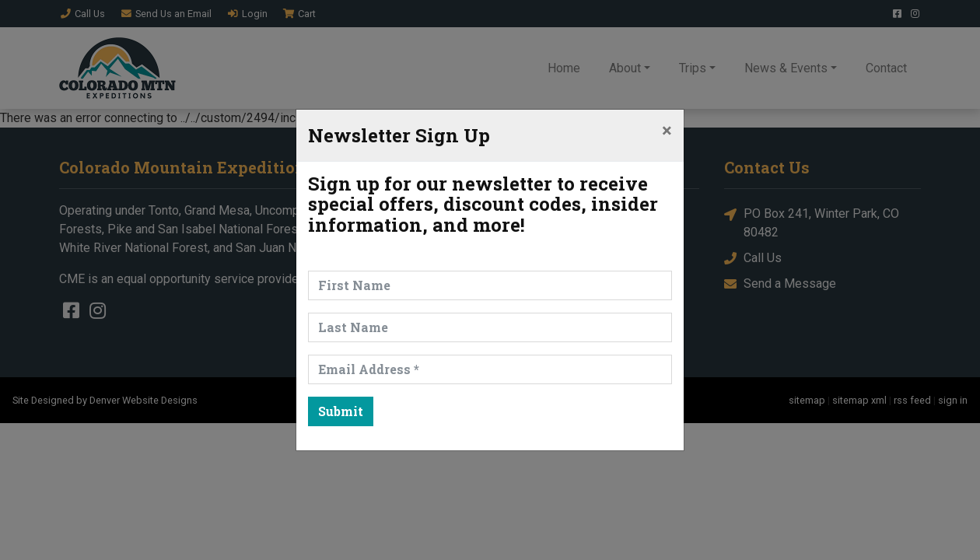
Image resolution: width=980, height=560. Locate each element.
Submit (341, 411)
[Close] (667, 131)
